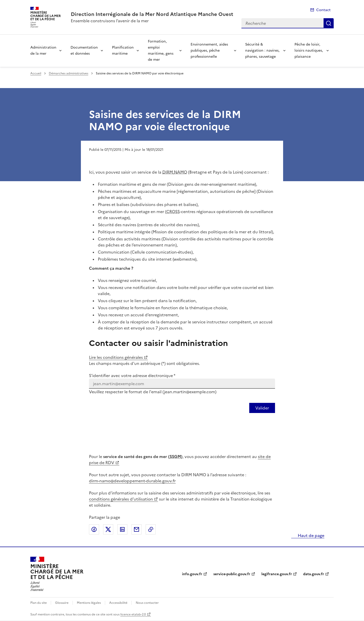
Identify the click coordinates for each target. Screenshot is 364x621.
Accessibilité (118, 603)
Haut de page (311, 535)
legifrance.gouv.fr (277, 574)
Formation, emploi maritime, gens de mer (161, 50)
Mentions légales (89, 603)
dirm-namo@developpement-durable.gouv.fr (132, 481)
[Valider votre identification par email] (262, 408)
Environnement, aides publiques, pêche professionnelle (209, 50)
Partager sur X (108, 529)
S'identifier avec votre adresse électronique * (132, 376)
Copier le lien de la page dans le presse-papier (151, 529)
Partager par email (136, 529)
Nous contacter (147, 603)
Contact (323, 10)
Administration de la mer (43, 50)
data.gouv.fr (314, 574)
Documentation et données (84, 50)
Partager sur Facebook (94, 529)
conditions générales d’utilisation (121, 499)
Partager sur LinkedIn (122, 529)
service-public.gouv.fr (232, 574)
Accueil (36, 73)
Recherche (329, 23)
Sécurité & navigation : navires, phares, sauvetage (262, 50)
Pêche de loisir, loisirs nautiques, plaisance (309, 50)
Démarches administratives (69, 73)
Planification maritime (123, 50)
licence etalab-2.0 (133, 614)
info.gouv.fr (192, 574)
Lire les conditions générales (116, 357)
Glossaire (62, 603)
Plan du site (39, 603)
